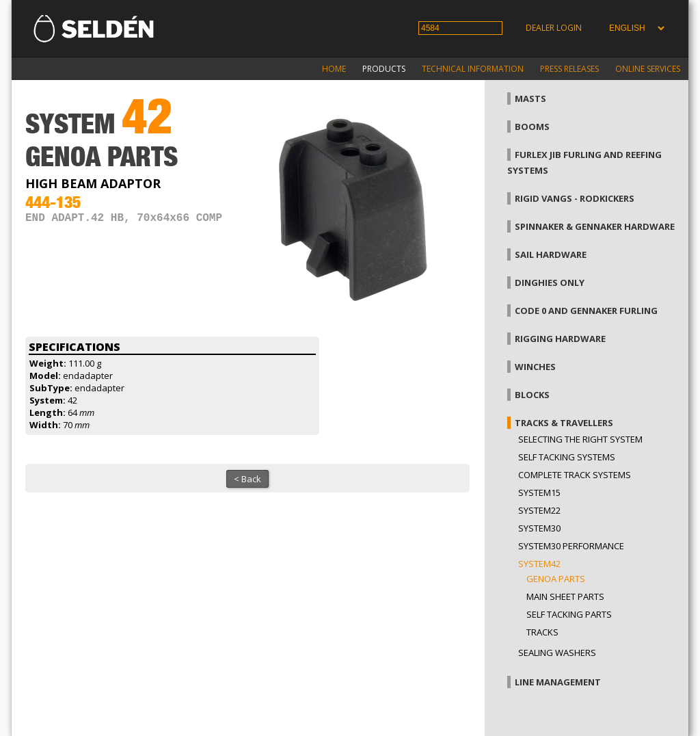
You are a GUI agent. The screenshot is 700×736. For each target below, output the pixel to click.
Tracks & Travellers (564, 423)
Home (334, 69)
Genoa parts (556, 579)
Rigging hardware (560, 339)
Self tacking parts (569, 614)
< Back (247, 479)
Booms (532, 127)
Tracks (542, 632)
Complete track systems (575, 475)
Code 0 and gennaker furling (586, 311)
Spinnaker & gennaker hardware (595, 226)
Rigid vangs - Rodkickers (575, 198)
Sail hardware (551, 254)
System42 (539, 564)
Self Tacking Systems (567, 457)
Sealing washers (557, 653)
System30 (539, 528)
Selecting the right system (580, 439)
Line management (558, 682)
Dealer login (554, 28)
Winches (535, 367)
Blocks (532, 395)
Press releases (569, 69)
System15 (539, 492)
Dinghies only (550, 282)
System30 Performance (571, 546)
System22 (539, 510)
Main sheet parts (565, 596)
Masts (530, 98)
